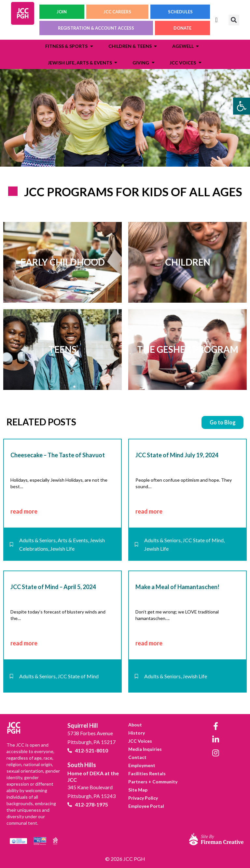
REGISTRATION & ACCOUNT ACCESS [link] (96, 28)
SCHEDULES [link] (180, 12)
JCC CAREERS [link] (117, 12)
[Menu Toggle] (216, 20)
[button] (234, 20)
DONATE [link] (182, 28)
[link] (242, 106)
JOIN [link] (62, 12)
